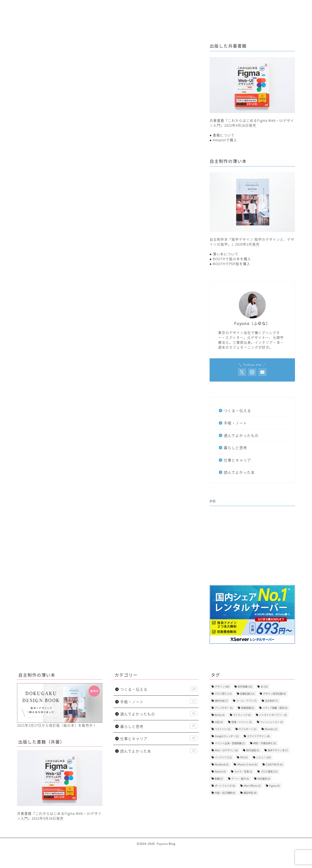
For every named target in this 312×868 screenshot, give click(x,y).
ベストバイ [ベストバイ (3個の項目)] (223, 729)
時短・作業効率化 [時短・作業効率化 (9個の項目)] (265, 743)
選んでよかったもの (244, 14)
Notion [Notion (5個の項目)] (220, 771)
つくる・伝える (168, 14)
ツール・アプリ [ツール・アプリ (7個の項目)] (246, 701)
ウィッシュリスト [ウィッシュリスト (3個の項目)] (272, 722)
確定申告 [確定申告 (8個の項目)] (250, 793)
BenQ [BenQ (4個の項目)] (220, 715)
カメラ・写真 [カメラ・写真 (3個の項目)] (243, 771)
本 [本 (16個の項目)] (264, 687)
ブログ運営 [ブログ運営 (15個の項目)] (269, 771)
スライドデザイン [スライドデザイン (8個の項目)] (258, 736)
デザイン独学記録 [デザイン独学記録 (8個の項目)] (274, 694)
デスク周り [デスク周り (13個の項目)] (223, 694)
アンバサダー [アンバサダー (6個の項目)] (224, 708)
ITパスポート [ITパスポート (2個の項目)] (248, 729)
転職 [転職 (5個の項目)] (219, 779)
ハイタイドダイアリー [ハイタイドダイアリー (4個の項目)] (273, 715)
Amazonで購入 (225, 140)
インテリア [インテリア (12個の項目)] (223, 757)
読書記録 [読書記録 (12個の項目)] (247, 694)
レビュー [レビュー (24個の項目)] (263, 757)
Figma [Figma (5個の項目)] (274, 786)
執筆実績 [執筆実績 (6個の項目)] (248, 708)
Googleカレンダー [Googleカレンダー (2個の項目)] (227, 736)
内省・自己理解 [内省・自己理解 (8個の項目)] (225, 793)
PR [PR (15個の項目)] (244, 757)
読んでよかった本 (54, 324)
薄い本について (226, 254)
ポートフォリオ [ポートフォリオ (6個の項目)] (225, 786)
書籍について (224, 135)
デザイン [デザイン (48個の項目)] (222, 687)
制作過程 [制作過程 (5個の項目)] (253, 750)
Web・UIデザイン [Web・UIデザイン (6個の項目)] (226, 750)
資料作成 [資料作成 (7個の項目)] (221, 701)
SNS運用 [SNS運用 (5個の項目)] (264, 779)
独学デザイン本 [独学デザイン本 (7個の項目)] (278, 750)
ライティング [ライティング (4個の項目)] (242, 715)
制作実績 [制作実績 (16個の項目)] (245, 687)
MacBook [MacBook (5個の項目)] (222, 764)
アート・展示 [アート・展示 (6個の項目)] (240, 779)
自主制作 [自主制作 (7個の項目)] (272, 701)
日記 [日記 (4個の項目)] (219, 722)
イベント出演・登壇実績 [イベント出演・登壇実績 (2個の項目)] (230, 743)
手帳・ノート (204, 14)
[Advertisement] (252, 546)
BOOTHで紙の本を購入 (232, 259)
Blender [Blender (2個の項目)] (271, 729)
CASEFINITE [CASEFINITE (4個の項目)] (274, 764)
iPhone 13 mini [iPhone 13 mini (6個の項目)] (247, 764)
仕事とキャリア (131, 14)
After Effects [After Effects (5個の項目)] (252, 786)
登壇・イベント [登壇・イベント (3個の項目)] (242, 722)
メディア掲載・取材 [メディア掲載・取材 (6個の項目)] (275, 708)
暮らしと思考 (95, 14)
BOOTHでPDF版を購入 (232, 264)
